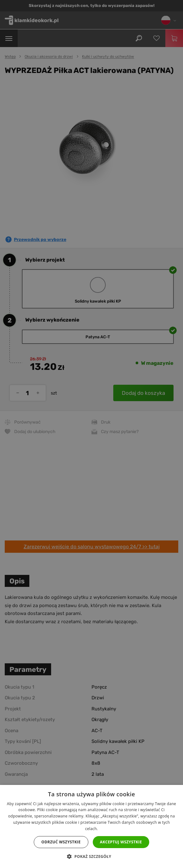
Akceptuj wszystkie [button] (121, 842)
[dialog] (91, 434)
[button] (91, 857)
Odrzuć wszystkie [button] (61, 842)
